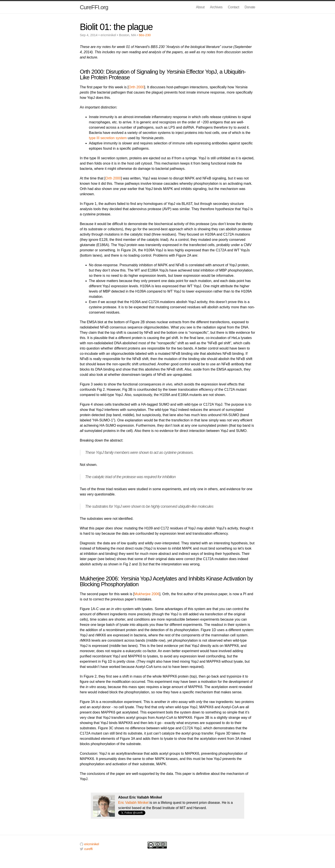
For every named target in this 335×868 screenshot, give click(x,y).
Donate (250, 7)
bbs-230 (145, 35)
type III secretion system (108, 138)
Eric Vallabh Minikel (133, 803)
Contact (233, 7)
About (200, 7)
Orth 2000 (136, 87)
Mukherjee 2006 (147, 594)
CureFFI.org (94, 7)
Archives (216, 7)
